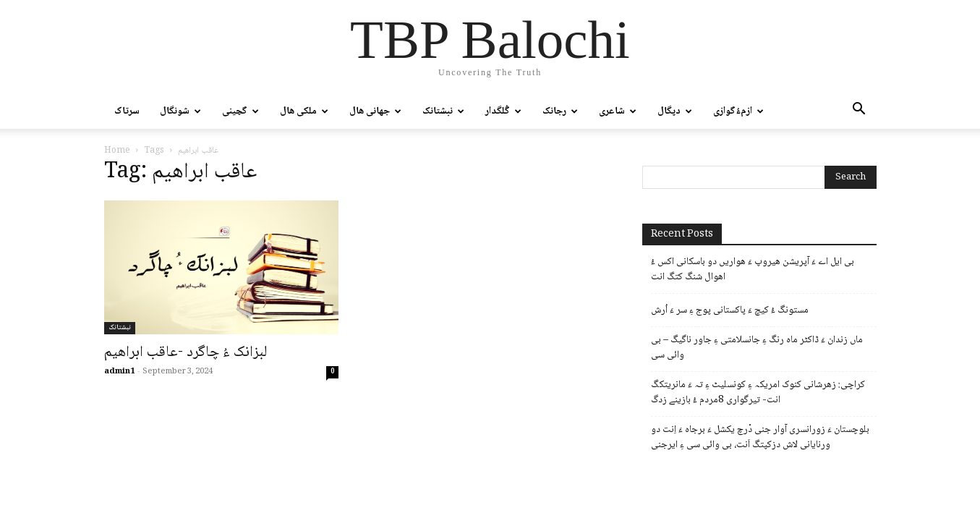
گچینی (240, 111)
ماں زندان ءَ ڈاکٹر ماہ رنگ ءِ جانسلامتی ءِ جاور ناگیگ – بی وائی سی (757, 348)
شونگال (180, 111)
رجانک (560, 111)
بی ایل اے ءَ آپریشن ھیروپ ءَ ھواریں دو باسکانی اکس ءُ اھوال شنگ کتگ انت (753, 270)
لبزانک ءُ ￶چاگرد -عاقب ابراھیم (186, 353)
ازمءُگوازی (738, 111)
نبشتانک (443, 111)
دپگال (675, 111)
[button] (859, 112)
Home (117, 151)
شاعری (618, 111)
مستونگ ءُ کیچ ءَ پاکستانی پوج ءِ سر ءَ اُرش (730, 311)
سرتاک (127, 111)
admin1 (119, 372)
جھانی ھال (375, 111)
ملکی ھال (304, 111)
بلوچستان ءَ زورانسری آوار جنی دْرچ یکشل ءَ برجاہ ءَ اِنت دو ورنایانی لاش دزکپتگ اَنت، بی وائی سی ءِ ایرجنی (760, 438)
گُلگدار (503, 111)
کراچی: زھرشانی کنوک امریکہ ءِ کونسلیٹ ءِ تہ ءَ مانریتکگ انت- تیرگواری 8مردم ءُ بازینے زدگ (758, 393)
